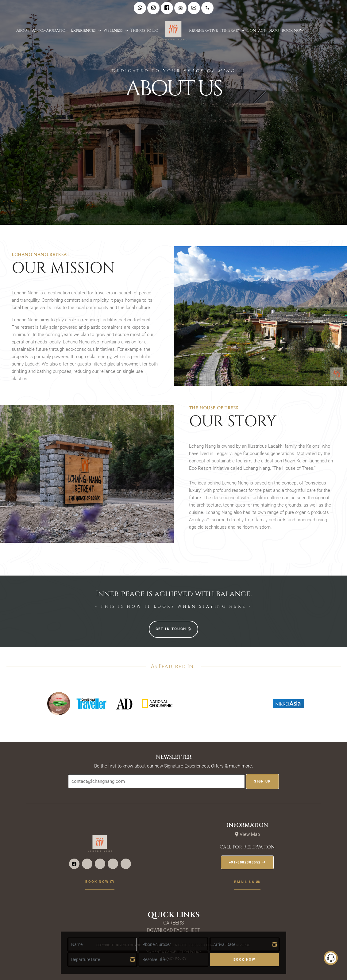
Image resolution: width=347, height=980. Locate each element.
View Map (247, 834)
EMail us (247, 882)
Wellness (114, 30)
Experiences (84, 30)
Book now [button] (100, 882)
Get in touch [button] (174, 629)
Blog (274, 30)
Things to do (144, 30)
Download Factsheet (174, 930)
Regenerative (203, 30)
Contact (256, 30)
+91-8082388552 (247, 862)
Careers (173, 923)
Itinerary (230, 30)
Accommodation (50, 30)
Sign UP (262, 781)
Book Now (293, 30)
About (23, 30)
